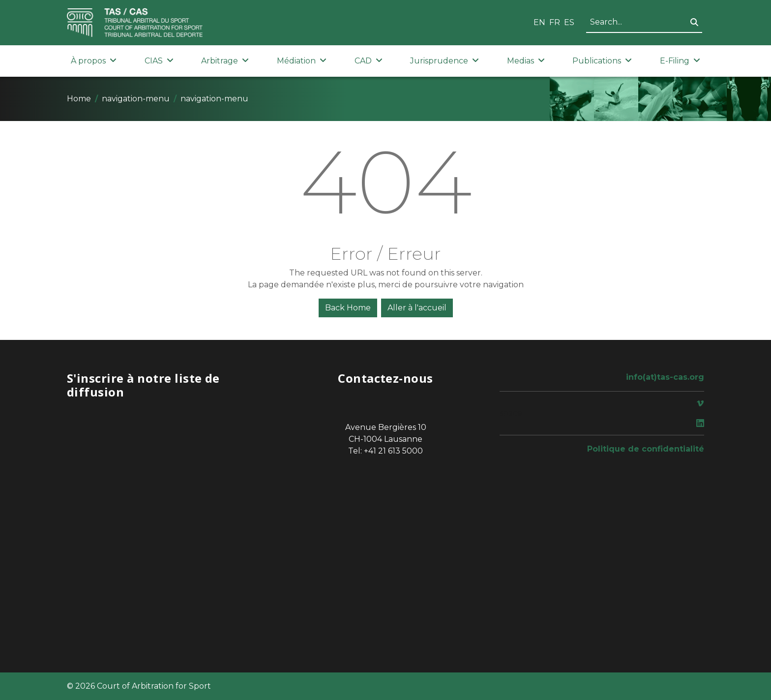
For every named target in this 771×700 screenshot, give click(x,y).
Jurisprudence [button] (445, 61)
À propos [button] (94, 61)
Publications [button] (602, 61)
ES (569, 22)
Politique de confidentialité (646, 449)
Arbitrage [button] (225, 61)
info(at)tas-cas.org (665, 377)
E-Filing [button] (680, 61)
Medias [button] (526, 61)
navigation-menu (136, 99)
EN (539, 22)
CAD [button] (369, 61)
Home (79, 99)
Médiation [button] (302, 61)
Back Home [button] (348, 308)
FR (555, 22)
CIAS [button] (159, 61)
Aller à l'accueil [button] (417, 308)
